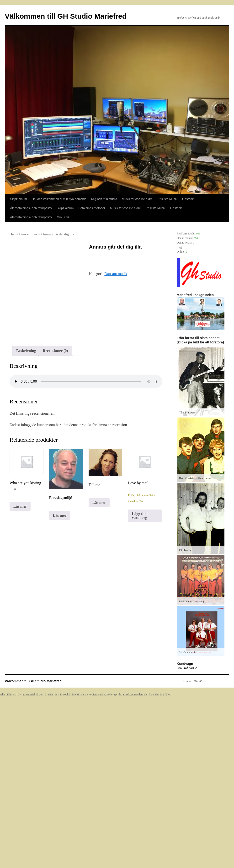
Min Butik (63, 217)
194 (196, 238)
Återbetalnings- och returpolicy (31, 208)
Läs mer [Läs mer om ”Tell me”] (99, 502)
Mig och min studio (104, 199)
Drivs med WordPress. (194, 681)
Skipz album (19, 199)
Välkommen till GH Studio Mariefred (66, 16)
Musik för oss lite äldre (137, 199)
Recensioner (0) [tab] (55, 351)
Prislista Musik (168, 199)
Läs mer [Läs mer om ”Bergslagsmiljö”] (59, 515)
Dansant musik (30, 234)
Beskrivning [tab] (26, 351)
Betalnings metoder (92, 208)
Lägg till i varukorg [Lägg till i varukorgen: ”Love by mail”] (140, 516)
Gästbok (188, 199)
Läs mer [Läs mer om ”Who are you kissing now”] (20, 506)
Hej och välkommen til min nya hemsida (59, 199)
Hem (13, 234)
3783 (198, 234)
